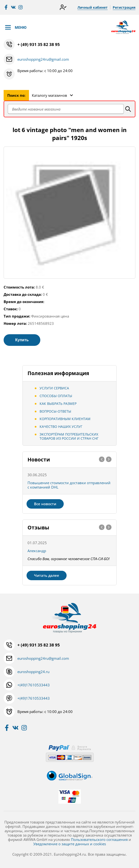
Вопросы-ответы (55, 411)
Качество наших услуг (61, 427)
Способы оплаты (56, 396)
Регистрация (124, 7)
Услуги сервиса (54, 388)
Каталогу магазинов (49, 95)
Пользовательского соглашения (99, 839)
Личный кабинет (93, 7)
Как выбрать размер (58, 404)
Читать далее (47, 575)
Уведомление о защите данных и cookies (70, 844)
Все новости (45, 504)
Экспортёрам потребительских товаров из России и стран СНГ (69, 436)
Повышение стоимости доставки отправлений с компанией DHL (69, 485)
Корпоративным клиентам (65, 419)
